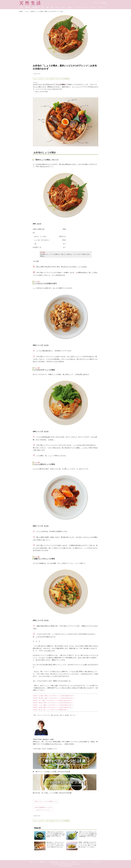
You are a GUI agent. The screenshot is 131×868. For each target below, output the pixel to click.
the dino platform (67, 866)
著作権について (43, 862)
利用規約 (74, 862)
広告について (34, 862)
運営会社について (65, 862)
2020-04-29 (37, 74)
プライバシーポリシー (84, 862)
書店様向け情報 (54, 862)
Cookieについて (97, 862)
